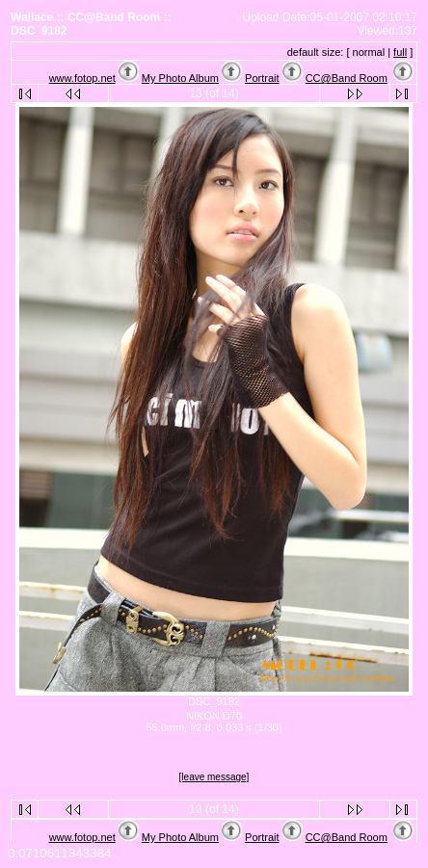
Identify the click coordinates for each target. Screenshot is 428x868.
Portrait (262, 78)
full (400, 52)
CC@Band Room (347, 78)
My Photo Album (180, 78)
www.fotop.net (82, 78)
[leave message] (214, 777)
